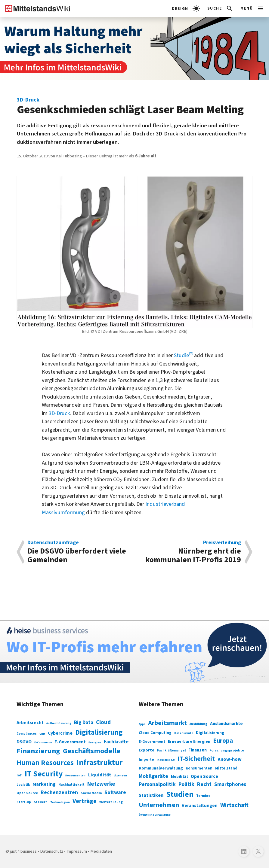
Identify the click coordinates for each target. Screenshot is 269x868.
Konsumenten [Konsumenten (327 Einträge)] (199, 768)
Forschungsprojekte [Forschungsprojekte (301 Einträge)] (227, 750)
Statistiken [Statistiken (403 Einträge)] (151, 795)
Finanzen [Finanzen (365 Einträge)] (198, 750)
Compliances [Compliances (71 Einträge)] (27, 734)
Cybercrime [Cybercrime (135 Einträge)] (60, 733)
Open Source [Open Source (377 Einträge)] (204, 776)
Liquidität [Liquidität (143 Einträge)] (100, 775)
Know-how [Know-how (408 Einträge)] (230, 759)
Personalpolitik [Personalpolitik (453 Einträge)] (157, 784)
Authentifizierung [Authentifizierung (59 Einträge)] (59, 723)
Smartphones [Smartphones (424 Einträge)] (230, 785)
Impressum (77, 851)
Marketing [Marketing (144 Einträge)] (44, 784)
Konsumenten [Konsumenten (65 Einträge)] (75, 775)
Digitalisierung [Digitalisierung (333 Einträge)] (210, 733)
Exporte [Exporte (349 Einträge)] (147, 750)
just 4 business (23, 851)
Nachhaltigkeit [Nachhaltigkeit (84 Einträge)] (71, 785)
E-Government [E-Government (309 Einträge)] (152, 742)
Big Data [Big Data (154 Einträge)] (84, 723)
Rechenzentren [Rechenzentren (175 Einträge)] (59, 792)
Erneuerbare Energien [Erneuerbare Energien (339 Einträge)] (189, 741)
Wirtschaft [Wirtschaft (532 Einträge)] (234, 805)
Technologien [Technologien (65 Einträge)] (60, 802)
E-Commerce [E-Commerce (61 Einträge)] (43, 742)
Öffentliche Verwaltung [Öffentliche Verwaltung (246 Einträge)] (155, 815)
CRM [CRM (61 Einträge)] (42, 734)
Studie (181, 355)
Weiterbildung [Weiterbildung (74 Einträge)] (111, 802)
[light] (186, 8)
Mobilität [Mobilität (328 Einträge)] (179, 777)
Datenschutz (52, 851)
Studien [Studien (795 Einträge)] (180, 794)
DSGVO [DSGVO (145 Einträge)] (24, 742)
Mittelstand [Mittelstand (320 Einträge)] (226, 768)
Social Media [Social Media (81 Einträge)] (91, 793)
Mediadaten (101, 851)
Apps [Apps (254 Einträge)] (142, 724)
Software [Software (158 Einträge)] (115, 792)
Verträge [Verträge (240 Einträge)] (85, 801)
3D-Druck (59, 413)
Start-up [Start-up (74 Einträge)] (24, 802)
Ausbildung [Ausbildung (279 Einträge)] (198, 724)
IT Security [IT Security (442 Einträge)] (44, 774)
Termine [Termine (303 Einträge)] (203, 796)
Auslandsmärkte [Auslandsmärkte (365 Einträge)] (226, 724)
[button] (220, 8)
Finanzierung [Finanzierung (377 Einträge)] (38, 751)
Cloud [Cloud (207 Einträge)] (103, 722)
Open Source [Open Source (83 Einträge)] (27, 793)
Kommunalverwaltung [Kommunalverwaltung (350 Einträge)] (161, 768)
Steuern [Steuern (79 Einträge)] (41, 802)
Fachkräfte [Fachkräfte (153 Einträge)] (116, 742)
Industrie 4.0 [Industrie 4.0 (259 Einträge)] (166, 760)
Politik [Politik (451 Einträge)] (186, 784)
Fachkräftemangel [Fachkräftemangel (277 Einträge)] (171, 750)
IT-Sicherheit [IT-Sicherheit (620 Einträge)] (196, 759)
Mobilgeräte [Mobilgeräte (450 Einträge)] (153, 776)
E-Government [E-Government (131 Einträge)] (70, 742)
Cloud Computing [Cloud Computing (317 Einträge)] (155, 733)
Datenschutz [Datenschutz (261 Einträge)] (184, 733)
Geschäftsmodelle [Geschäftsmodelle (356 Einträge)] (92, 751)
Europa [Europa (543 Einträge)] (223, 741)
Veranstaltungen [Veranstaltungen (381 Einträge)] (200, 806)
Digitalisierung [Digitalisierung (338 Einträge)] (99, 732)
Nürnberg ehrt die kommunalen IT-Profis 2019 (190, 552)
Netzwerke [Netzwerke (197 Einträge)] (101, 784)
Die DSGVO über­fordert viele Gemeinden (78, 552)
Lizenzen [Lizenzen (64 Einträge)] (120, 775)
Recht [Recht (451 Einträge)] (204, 784)
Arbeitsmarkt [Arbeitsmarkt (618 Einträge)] (167, 723)
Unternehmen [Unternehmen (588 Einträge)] (159, 805)
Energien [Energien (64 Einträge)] (95, 742)
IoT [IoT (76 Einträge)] (19, 775)
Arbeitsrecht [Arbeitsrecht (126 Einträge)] (30, 723)
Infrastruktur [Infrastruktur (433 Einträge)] (100, 763)
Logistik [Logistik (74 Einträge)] (23, 785)
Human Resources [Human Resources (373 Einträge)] (45, 763)
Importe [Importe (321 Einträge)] (146, 760)
